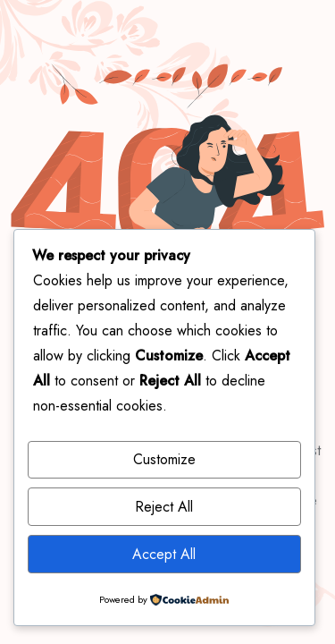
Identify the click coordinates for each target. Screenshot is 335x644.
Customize (164, 459)
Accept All (164, 554)
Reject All (164, 507)
